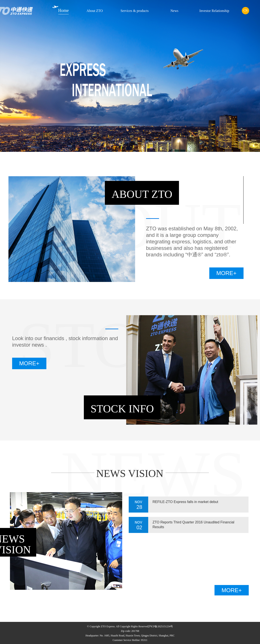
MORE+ (226, 273)
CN (245, 11)
